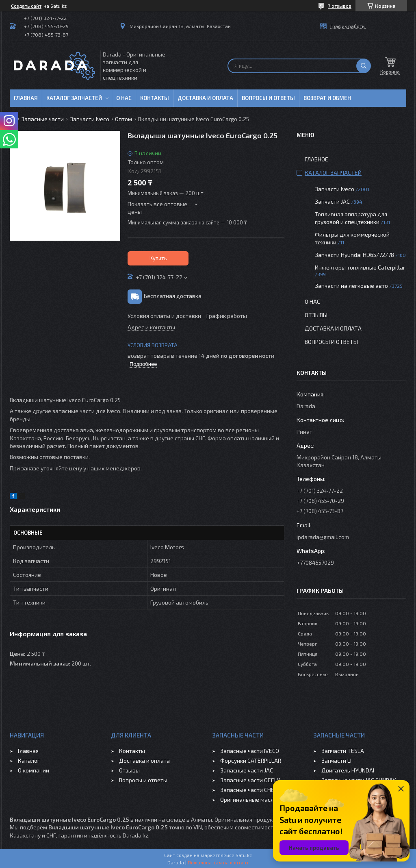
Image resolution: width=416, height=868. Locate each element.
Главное (316, 159)
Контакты (155, 98)
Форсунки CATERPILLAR (251, 760)
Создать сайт (26, 6)
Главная (26, 98)
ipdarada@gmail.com (323, 537)
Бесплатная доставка (173, 296)
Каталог (29, 760)
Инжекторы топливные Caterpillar (360, 267)
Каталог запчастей (74, 98)
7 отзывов (340, 6)
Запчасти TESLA (343, 751)
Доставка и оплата (205, 98)
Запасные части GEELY (250, 780)
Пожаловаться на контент (218, 862)
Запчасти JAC (332, 201)
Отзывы (316, 315)
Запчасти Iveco (90, 119)
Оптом (123, 119)
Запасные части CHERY (250, 790)
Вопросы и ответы (268, 98)
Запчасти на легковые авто (351, 286)
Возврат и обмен (327, 98)
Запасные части (42, 119)
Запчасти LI (336, 760)
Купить (158, 258)
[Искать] (364, 66)
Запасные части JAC (247, 770)
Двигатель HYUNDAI (348, 770)
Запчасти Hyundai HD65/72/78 (354, 255)
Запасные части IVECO (250, 751)
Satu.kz (244, 855)
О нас (124, 98)
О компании (34, 770)
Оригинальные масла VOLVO (258, 799)
